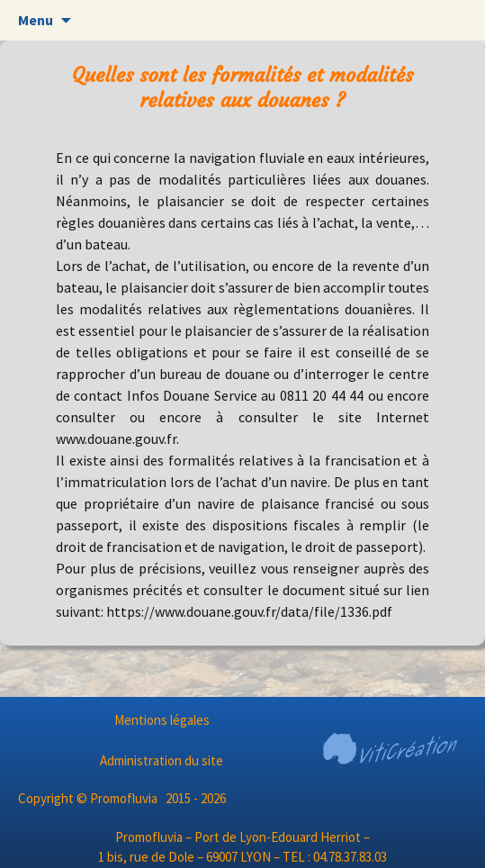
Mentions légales (162, 720)
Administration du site (162, 760)
